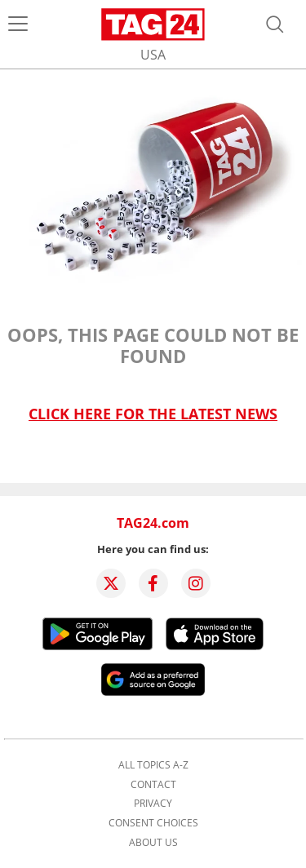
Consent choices (153, 823)
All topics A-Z (153, 765)
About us (153, 843)
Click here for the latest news (153, 414)
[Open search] (275, 24)
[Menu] (18, 24)
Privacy (153, 804)
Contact (153, 785)
